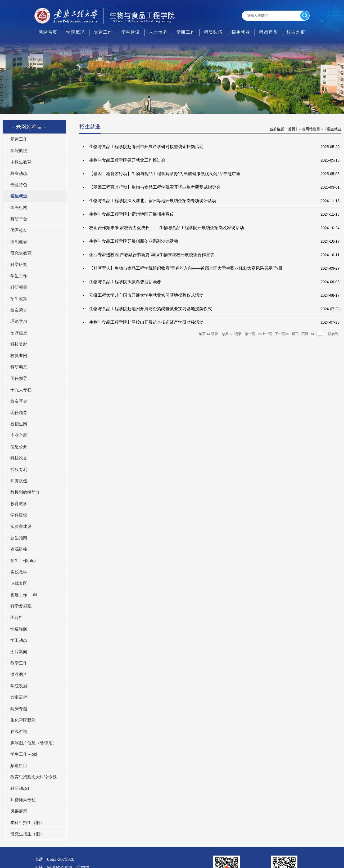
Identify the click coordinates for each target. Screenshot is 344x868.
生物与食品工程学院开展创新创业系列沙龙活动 (134, 241)
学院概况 (75, 32)
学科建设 (131, 32)
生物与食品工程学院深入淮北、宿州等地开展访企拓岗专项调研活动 (153, 201)
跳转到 (334, 334)
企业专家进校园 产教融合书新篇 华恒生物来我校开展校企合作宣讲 (152, 255)
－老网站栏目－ (311, 129)
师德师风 (268, 32)
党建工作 (103, 32)
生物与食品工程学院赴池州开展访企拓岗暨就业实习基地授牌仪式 (151, 309)
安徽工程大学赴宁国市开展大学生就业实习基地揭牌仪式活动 (146, 295)
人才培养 (158, 32)
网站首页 (48, 32)
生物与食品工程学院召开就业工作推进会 (127, 160)
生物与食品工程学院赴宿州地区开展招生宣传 (132, 214)
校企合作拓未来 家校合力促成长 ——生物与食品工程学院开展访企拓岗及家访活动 (167, 228)
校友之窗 (296, 32)
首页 (292, 129)
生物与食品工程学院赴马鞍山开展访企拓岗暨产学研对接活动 (146, 322)
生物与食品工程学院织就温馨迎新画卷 (125, 282)
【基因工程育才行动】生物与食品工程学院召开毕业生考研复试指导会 (155, 187)
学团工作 (186, 32)
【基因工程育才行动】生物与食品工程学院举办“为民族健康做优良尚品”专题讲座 (165, 174)
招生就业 (241, 32)
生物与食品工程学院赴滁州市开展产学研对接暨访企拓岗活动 (146, 147)
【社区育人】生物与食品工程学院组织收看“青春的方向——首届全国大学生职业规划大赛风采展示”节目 (186, 268)
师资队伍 (213, 32)
